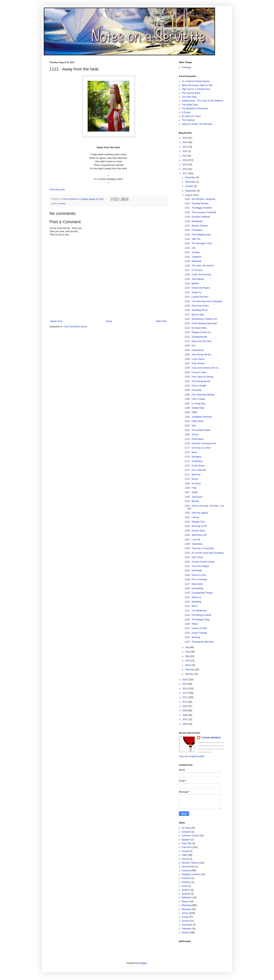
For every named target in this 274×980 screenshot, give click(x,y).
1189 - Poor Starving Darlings (200, 395)
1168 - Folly (191, 488)
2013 (185, 693)
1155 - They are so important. (200, 548)
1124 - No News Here (196, 328)
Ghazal (185, 851)
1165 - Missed (192, 501)
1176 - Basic (191, 452)
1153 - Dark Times (194, 557)
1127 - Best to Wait (194, 315)
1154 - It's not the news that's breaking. (204, 553)
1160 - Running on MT (196, 526)
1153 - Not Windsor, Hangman (200, 199)
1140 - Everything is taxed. (198, 615)
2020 (185, 160)
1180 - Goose (192, 435)
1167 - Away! (191, 492)
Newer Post (56, 321)
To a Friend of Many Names (196, 81)
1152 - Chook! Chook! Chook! (200, 562)
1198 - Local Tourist (195, 359)
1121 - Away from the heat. (198, 341)
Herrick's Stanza (190, 863)
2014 (185, 689)
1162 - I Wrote (192, 517)
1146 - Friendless (193, 230)
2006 (185, 724)
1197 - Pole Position (195, 363)
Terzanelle (187, 925)
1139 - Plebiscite (193, 261)
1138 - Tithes (191, 624)
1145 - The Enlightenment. (198, 235)
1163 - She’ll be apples (196, 513)
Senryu (185, 913)
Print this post (57, 190)
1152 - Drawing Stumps (196, 203)
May (188, 656)
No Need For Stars (191, 116)
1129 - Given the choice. (197, 306)
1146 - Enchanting (194, 588)
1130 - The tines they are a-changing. (204, 301)
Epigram (186, 840)
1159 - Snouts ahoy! (195, 531)
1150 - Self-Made (193, 571)
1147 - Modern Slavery (196, 226)
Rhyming (186, 905)
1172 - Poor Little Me (195, 470)
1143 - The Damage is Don (198, 243)
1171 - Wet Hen (193, 475)
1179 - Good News (194, 439)
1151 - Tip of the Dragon (197, 566)
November (191, 182)
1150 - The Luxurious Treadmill (200, 212)
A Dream (186, 112)
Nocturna (186, 878)
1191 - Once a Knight (195, 386)
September (191, 191)
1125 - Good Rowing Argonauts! (201, 323)
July (188, 647)
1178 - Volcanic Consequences (200, 443)
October (190, 186)
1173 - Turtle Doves (195, 466)
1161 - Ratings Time (195, 522)
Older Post (161, 321)
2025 (185, 138)
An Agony (187, 828)
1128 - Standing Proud (196, 310)
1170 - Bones (191, 479)
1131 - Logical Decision (196, 297)
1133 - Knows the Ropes (197, 288)
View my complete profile (192, 756)
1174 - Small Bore (194, 461)
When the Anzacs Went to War (197, 85)
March (189, 665)
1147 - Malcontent (194, 584)
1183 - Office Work (194, 421)
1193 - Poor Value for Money (199, 377)
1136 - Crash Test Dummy (198, 275)
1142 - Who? (191, 606)
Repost (185, 902)
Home (109, 321)
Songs (185, 917)
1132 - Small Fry (193, 292)
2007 (185, 720)
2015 (185, 684)
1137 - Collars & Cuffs (196, 628)
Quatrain (186, 894)
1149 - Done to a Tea (195, 575)
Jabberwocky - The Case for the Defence (202, 101)
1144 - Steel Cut (193, 597)
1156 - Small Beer (194, 544)
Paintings (186, 67)
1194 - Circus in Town (196, 372)
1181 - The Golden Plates (198, 430)
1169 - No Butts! (193, 484)
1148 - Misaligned (194, 221)
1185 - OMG (191, 412)
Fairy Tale (187, 843)
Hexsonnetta (188, 867)
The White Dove (190, 105)
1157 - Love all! (192, 540)
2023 (185, 147)
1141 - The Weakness (196, 611)
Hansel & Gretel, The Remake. (197, 124)
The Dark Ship (189, 97)
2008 (185, 715)
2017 (185, 173)
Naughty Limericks (191, 874)
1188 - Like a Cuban (195, 399)
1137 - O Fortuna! (194, 270)
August (189, 195)
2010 (185, 706)
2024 (185, 142)
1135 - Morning (192, 637)
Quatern (186, 890)
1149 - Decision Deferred (197, 217)
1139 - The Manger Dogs (197, 620)
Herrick (185, 859)
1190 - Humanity (193, 390)
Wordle (185, 933)
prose (185, 886)
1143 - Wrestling (193, 602)
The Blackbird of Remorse (195, 108)
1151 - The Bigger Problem (198, 208)
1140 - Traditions (193, 257)
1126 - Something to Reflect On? (201, 319)
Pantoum (186, 882)
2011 (185, 702)
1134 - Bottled (192, 283)
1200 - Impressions (194, 350)
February (190, 670)
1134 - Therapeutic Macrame (199, 642)
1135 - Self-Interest (194, 279)
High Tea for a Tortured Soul (196, 89)
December (191, 177)
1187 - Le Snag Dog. (195, 404)
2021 (185, 156)
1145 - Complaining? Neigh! (199, 593)
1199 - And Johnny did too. (198, 355)
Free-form (187, 847)
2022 (185, 151)
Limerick (62, 203)
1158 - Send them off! (196, 535)
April (188, 661)
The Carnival (188, 120)
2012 (185, 697)
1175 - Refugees (193, 457)
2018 (185, 169)
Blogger (143, 963)
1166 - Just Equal (193, 497)
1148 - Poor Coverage (196, 579)
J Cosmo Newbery (69, 199)
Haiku (185, 855)
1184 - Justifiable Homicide (198, 417)
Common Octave (190, 836)
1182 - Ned (190, 426)
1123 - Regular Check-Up (198, 332)
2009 (185, 711)
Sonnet (185, 921)
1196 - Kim (190, 346)
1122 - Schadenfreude (196, 337)
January (190, 674)
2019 (185, 165)
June (188, 652)
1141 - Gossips (192, 252)
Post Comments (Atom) (75, 327)
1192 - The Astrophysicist (197, 381)
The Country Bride (191, 93)
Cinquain (186, 832)
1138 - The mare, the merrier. (199, 266)
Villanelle (186, 929)
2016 (185, 680)
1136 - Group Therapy (196, 633)
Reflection (187, 898)
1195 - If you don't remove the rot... (202, 368)
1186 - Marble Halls (194, 408)
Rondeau (186, 909)
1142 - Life (190, 248)
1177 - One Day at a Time (198, 448)
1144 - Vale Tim (192, 239)
